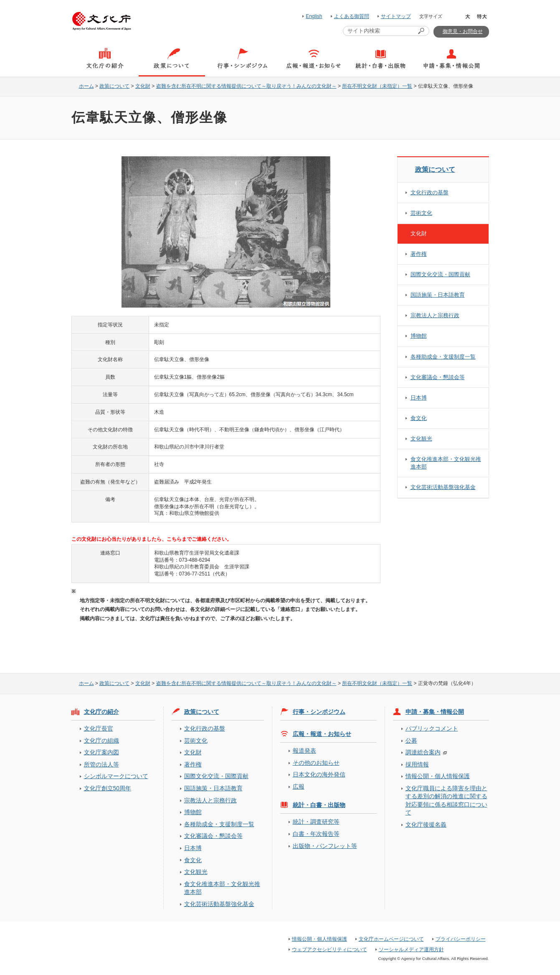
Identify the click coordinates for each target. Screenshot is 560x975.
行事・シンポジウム (319, 712)
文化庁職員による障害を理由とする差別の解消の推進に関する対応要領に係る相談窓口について (446, 800)
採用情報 (417, 764)
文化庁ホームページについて (391, 939)
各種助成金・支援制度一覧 (443, 357)
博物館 (419, 336)
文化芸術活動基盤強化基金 (443, 487)
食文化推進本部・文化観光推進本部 (446, 463)
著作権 (419, 254)
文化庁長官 (99, 728)
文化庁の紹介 (101, 712)
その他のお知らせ (316, 763)
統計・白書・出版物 (319, 805)
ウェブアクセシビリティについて (329, 950)
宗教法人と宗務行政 (435, 315)
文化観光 (421, 439)
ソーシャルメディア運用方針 (411, 950)
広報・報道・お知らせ (322, 734)
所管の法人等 (101, 764)
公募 (411, 741)
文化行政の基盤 (430, 192)
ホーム (86, 86)
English (314, 16)
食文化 (419, 418)
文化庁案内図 (101, 752)
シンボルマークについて (116, 776)
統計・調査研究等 (316, 822)
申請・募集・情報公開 (435, 712)
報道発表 (304, 751)
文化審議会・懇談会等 (438, 377)
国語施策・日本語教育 (438, 295)
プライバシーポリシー (461, 939)
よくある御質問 (352, 16)
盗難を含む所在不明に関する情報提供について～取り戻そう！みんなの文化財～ (246, 86)
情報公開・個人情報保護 (438, 776)
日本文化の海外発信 (319, 774)
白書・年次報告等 (316, 834)
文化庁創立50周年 (108, 788)
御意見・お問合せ (463, 31)
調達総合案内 (423, 752)
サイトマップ (396, 16)
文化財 (143, 86)
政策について (114, 86)
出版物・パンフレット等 (325, 846)
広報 (299, 787)
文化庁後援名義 (426, 825)
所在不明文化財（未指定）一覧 (377, 86)
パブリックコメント (432, 728)
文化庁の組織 (101, 741)
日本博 (419, 398)
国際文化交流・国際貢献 (440, 274)
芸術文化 (421, 213)
